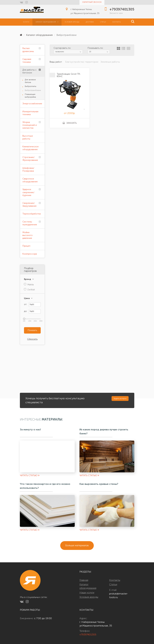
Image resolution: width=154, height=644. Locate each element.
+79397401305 (88, 635)
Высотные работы (28, 137)
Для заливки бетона (30, 81)
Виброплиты (31, 86)
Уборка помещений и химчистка (30, 125)
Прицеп (26, 246)
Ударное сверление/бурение (28, 192)
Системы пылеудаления (30, 223)
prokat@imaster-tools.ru (119, 595)
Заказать (70, 123)
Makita (31, 285)
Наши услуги (87, 592)
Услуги (26, 22)
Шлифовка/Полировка (28, 169)
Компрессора (30, 254)
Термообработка (32, 214)
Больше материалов (77, 545)
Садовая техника (27, 61)
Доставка (90, 22)
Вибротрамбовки (33, 90)
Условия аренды (72, 22)
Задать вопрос (120, 399)
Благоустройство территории (82, 62)
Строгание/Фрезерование (30, 159)
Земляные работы (110, 62)
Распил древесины (28, 50)
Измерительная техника (30, 113)
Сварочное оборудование (30, 180)
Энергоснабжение (32, 104)
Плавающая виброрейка (30, 96)
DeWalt (31, 290)
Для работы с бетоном (29, 71)
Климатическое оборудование (31, 148)
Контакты (117, 22)
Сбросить (32, 339)
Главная (84, 580)
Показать (32, 330)
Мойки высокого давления (27, 235)
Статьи (103, 22)
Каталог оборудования (47, 22)
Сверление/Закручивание (29, 205)
